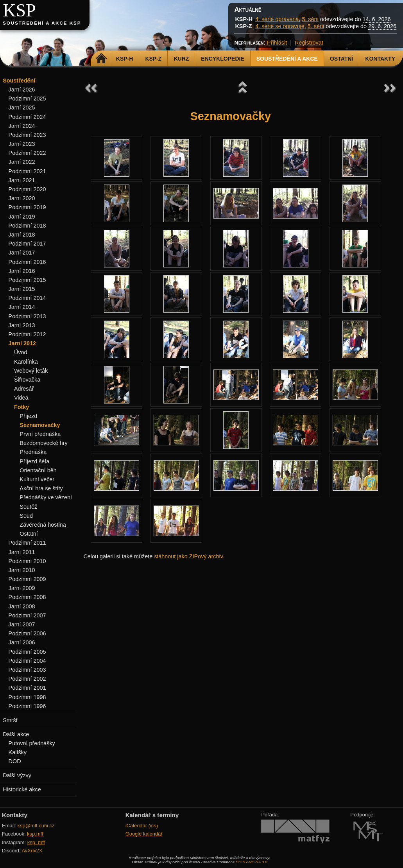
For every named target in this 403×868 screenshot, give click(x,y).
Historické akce (22, 789)
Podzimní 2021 (27, 171)
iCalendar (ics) (142, 826)
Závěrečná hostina (43, 525)
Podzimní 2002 (27, 679)
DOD (15, 761)
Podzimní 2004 (27, 661)
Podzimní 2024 (27, 117)
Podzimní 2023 (27, 135)
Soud (26, 516)
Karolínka (26, 362)
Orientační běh (38, 470)
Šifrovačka (27, 380)
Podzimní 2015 (27, 280)
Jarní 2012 (22, 343)
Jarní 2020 (22, 198)
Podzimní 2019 (27, 207)
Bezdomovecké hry (43, 443)
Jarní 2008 (22, 606)
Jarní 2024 (22, 126)
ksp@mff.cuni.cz (36, 826)
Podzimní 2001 (27, 688)
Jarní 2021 (22, 180)
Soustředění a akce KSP (42, 23)
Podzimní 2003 (27, 670)
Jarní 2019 (22, 217)
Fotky (21, 407)
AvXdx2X (32, 851)
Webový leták (31, 371)
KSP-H (125, 59)
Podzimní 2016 (27, 262)
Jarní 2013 (22, 325)
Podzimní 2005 (27, 652)
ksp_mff (36, 842)
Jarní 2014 (22, 307)
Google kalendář (144, 834)
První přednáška (40, 434)
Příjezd (28, 416)
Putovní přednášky (32, 743)
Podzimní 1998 (27, 697)
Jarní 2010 (22, 570)
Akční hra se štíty (41, 488)
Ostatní (341, 59)
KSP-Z (153, 59)
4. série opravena (277, 19)
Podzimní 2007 (27, 615)
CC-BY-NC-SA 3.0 (252, 862)
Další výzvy (17, 775)
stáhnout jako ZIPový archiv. (189, 556)
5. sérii (310, 19)
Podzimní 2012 (27, 334)
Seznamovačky (40, 425)
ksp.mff (35, 834)
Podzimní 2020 (27, 189)
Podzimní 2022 (27, 153)
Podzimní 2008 (27, 597)
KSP (19, 10)
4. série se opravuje (280, 26)
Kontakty (380, 59)
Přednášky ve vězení (46, 497)
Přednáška (33, 452)
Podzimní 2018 (27, 226)
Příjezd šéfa (34, 461)
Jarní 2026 (22, 90)
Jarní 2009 (22, 588)
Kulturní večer (37, 479)
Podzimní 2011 (27, 543)
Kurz (181, 59)
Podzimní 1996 (27, 706)
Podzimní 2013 (27, 316)
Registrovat (309, 43)
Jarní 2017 (22, 253)
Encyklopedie (222, 59)
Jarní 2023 (22, 144)
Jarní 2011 (22, 552)
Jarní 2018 (22, 235)
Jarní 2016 (22, 271)
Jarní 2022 (22, 162)
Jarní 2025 (22, 108)
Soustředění (19, 81)
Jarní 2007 (22, 624)
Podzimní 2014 (27, 298)
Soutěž (28, 507)
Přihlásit (277, 43)
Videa (21, 398)
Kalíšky (18, 752)
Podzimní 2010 (27, 561)
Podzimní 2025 (27, 99)
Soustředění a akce (287, 59)
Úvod (21, 352)
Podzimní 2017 (27, 244)
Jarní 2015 (22, 289)
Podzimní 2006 (27, 633)
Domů (101, 59)
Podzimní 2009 (27, 579)
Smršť (10, 720)
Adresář (24, 389)
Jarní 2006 (22, 642)
